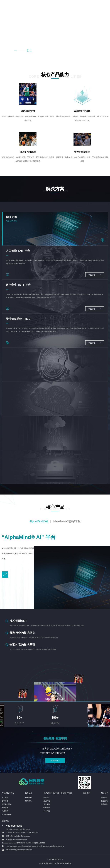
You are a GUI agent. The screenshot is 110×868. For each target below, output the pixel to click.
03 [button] (45, 51)
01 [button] (29, 50)
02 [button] (38, 51)
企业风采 (47, 811)
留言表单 (104, 804)
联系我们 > (55, 760)
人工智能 (5, 797)
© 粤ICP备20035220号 (55, 859)
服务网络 (28, 801)
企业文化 (47, 801)
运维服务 (5, 811)
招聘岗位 (104, 797)
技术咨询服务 (7, 814)
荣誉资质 (47, 808)
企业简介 (47, 797)
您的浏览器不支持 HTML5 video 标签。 (55, 30)
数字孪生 (5, 801)
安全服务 (5, 808)
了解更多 (95, 275)
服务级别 (28, 797)
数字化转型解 (7, 804)
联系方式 (104, 801)
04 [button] (52, 51)
